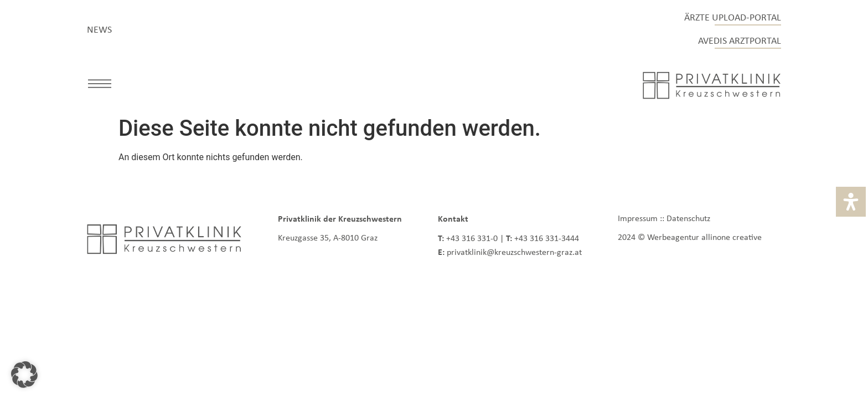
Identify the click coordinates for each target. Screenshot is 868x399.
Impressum (638, 218)
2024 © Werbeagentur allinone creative (690, 237)
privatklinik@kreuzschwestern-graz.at (514, 252)
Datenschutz (688, 218)
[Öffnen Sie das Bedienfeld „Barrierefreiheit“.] (851, 202)
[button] (100, 86)
